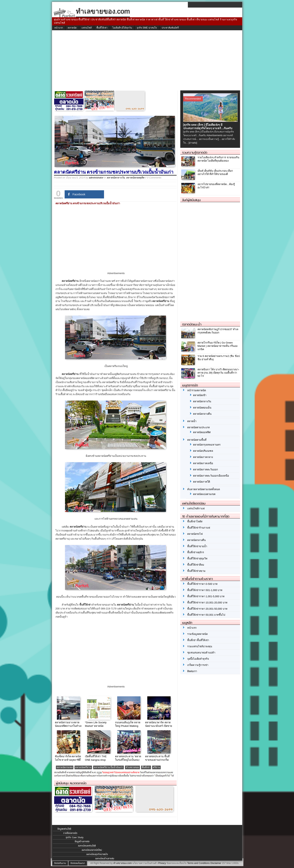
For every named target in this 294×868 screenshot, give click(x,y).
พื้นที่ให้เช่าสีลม (196, 565)
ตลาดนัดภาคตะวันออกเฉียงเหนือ (211, 476)
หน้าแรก (59, 28)
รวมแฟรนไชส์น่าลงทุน (200, 646)
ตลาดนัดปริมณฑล (203, 451)
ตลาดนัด (72, 28)
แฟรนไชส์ (87, 28)
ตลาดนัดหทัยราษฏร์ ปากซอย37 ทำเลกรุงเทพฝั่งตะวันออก (218, 331)
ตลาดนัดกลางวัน (116, 178)
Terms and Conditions (198, 863)
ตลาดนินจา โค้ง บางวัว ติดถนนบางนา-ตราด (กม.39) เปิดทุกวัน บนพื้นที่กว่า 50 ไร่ (218, 373)
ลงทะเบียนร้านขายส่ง (105, 858)
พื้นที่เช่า (146, 767)
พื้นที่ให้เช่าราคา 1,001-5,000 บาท (206, 596)
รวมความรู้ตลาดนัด (195, 152)
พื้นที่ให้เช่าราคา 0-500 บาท (202, 584)
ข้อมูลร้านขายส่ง (82, 841)
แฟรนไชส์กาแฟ (196, 508)
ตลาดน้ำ (192, 421)
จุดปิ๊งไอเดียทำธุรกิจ (198, 659)
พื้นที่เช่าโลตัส (195, 521)
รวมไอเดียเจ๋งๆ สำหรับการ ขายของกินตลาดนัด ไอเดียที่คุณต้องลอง (218, 159)
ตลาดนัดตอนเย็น (202, 408)
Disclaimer (216, 863)
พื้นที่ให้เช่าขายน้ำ (197, 546)
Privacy (162, 863)
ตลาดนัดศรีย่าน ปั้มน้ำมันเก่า (108, 767)
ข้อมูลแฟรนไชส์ (64, 829)
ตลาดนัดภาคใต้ (202, 482)
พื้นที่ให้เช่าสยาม (196, 571)
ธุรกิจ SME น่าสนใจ (147, 28)
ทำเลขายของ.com (123, 863)
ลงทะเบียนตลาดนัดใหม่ (92, 850)
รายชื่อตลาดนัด (70, 833)
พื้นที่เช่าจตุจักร (196, 552)
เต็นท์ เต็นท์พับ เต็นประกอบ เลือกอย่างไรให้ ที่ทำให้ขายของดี (215, 172)
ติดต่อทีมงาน (60, 863)
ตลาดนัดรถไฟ (195, 534)
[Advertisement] (147, 61)
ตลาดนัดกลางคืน (202, 414)
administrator (96, 178)
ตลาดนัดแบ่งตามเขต (204, 494)
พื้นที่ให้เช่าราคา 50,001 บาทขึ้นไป (206, 615)
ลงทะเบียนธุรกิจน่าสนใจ (97, 854)
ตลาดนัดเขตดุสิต (135, 178)
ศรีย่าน (156, 767)
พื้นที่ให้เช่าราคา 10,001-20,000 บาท (207, 603)
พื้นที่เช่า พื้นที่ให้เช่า (198, 640)
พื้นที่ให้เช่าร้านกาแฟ (199, 528)
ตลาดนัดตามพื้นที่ (197, 440)
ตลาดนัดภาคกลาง (203, 457)
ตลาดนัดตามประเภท (199, 427)
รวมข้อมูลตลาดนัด (197, 634)
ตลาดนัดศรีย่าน (83, 767)
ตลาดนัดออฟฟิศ (202, 432)
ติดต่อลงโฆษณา (78, 863)
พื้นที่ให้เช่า (102, 28)
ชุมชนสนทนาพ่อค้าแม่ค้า (201, 653)
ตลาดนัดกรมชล (65, 767)
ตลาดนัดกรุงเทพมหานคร (207, 445)
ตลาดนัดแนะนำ (192, 324)
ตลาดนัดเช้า (200, 395)
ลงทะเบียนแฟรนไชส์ (87, 846)
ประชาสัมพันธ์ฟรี (170, 28)
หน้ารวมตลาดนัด (197, 390)
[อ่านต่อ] (193, 143)
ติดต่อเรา (192, 671)
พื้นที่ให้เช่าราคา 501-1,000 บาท (205, 590)
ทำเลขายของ (132, 767)
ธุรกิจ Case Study (75, 837)
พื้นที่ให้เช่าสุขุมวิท (197, 559)
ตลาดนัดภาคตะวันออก (206, 469)
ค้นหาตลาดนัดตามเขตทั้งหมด (204, 489)
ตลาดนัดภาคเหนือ (203, 463)
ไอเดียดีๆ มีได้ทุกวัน (122, 28)
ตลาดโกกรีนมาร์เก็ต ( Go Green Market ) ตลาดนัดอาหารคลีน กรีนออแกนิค (218, 346)
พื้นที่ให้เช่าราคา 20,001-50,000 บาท (207, 609)
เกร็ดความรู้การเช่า (198, 665)
